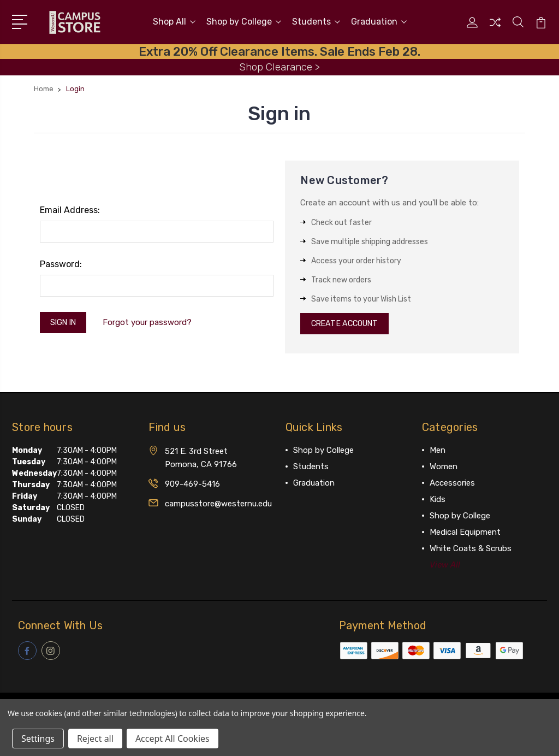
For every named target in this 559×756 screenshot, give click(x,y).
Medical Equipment (465, 533)
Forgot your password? (152, 322)
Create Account (348, 323)
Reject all (95, 739)
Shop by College (244, 21)
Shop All (174, 21)
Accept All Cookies (173, 739)
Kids (438, 500)
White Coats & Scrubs (471, 550)
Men (438, 451)
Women (444, 468)
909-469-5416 (192, 485)
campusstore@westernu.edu (218, 505)
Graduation (379, 21)
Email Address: (70, 208)
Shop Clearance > (279, 65)
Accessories (452, 484)
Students (316, 21)
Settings (38, 739)
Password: (61, 262)
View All (445, 566)
